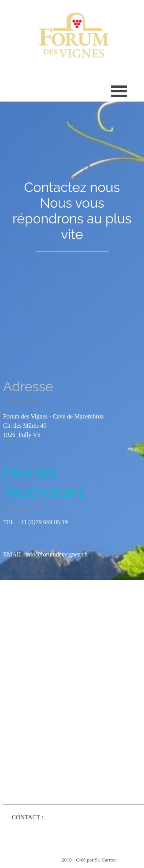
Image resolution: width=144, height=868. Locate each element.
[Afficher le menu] (119, 91)
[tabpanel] (72, 216)
